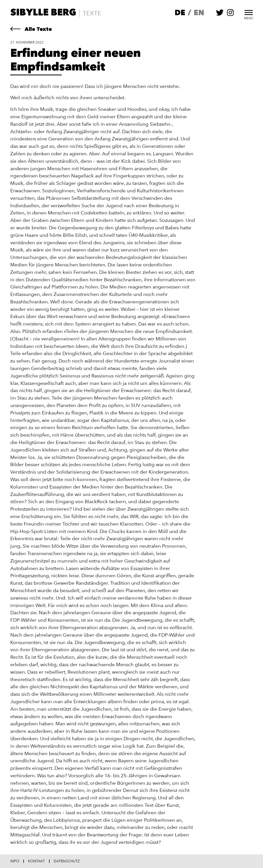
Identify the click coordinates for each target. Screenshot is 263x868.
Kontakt (36, 861)
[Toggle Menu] (249, 12)
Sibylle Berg (43, 13)
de (180, 13)
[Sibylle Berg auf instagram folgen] (230, 15)
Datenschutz (67, 861)
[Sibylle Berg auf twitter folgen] (220, 15)
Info (15, 861)
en (199, 13)
